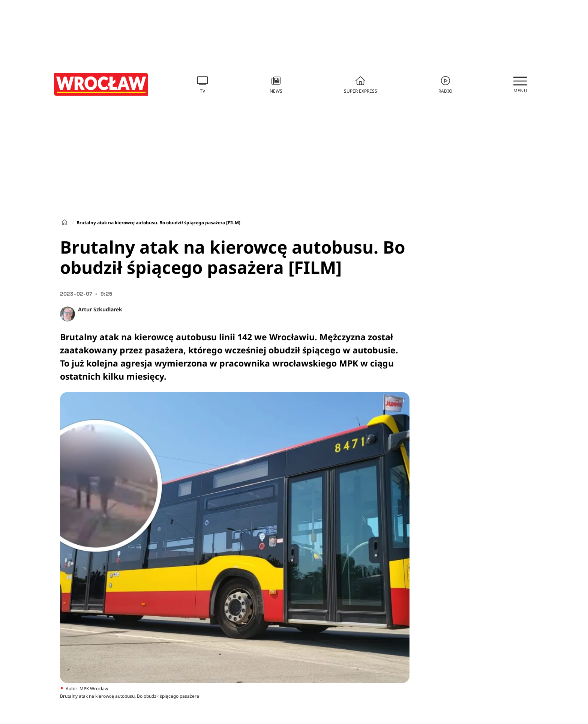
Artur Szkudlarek (100, 309)
